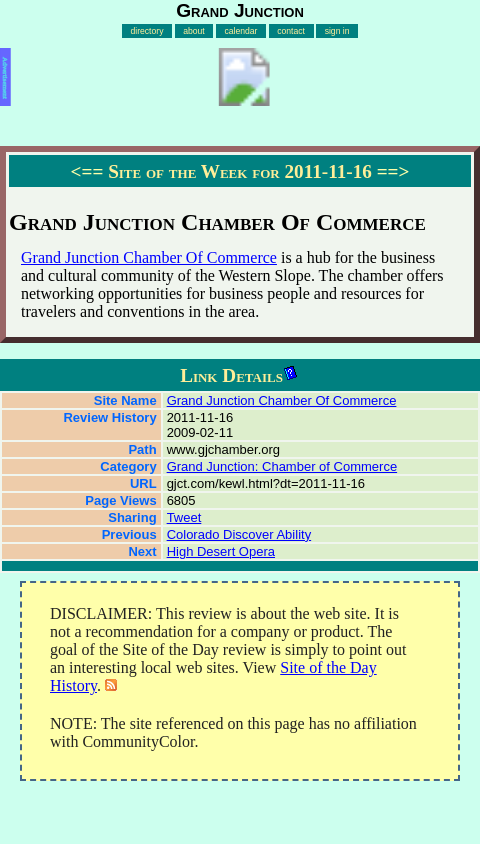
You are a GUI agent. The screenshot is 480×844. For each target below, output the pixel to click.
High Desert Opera (221, 551)
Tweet (184, 517)
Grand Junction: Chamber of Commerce (282, 466)
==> (393, 171)
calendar (240, 31)
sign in (337, 31)
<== (87, 171)
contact (291, 31)
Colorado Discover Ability (239, 534)
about (194, 31)
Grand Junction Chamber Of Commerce (149, 257)
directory (146, 31)
